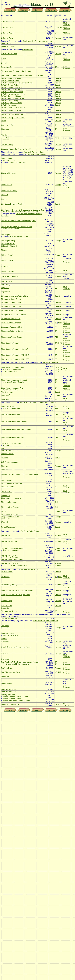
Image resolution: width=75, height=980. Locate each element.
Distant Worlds (7, 480)
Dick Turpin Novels (8, 244)
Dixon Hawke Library (9, 502)
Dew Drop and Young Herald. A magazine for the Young (22, 75)
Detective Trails (7, 28)
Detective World (7, 38)
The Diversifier (7, 492)
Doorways (5, 676)
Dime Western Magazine (10, 415)
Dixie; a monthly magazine (11, 498)
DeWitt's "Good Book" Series (12, 92)
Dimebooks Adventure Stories (12, 327)
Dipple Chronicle (7, 454)
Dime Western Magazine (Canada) (14, 421)
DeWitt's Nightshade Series (11, 103)
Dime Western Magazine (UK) (12, 437)
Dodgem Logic (7, 601)
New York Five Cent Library (34, 152)
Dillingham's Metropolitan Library (13, 315)
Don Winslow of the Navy (11, 672)
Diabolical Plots (7, 125)
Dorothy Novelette (8, 695)
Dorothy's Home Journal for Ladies (16, 697)
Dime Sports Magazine (11, 409)
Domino (4, 639)
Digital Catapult (7, 281)
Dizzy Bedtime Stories (9, 514)
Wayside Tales (28, 50)
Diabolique (5, 129)
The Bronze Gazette (10, 557)
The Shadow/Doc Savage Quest (15, 565)
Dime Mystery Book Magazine (12, 367)
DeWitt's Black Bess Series (11, 78)
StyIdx (57, 502)
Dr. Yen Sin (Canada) (9, 585)
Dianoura (5, 195)
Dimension (6, 395)
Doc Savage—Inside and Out (12, 559)
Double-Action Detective (10, 704)
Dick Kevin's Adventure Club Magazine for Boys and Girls (23, 210)
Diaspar (4, 199)
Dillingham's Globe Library (11, 302)
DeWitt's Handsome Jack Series (13, 94)
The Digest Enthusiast (9, 276)
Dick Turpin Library (8, 241)
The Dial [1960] (7, 145)
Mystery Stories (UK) (10, 390)
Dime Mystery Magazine (12, 369)
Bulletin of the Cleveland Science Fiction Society (38, 403)
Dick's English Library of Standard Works (16, 227)
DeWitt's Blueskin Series (10, 81)
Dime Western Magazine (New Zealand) (16, 429)
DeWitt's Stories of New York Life (13, 107)
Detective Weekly (8, 33)
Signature (6, 445)
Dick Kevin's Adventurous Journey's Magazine (18, 221)
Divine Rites (6, 496)
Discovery (5, 469)
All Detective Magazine (29, 569)
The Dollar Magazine (9, 618)
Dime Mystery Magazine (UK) (12, 388)
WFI (56, 337)
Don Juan (5, 654)
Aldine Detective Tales (18, 162)
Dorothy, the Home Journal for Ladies (17, 700)
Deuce (4, 59)
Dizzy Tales (5, 519)
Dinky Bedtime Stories (9, 451)
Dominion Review (8, 634)
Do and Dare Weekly (9, 527)
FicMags (58, 38)
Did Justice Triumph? (9, 246)
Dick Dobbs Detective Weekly (12, 204)
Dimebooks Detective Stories (12, 331)
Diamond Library (7, 158)
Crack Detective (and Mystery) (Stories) (37, 41)
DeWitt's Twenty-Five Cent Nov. (13, 118)
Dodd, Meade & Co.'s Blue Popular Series (17, 591)
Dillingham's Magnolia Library (12, 311)
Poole (57, 138)
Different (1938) (7, 255)
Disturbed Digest (7, 487)
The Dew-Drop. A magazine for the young (17, 71)
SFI (56, 67)
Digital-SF (5, 288)
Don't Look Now (7, 668)
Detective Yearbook (8, 43)
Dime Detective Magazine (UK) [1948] (15, 355)
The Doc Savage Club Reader (12, 548)
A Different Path (7, 266)
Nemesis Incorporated (11, 550)
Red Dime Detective (50, 362)
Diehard (4, 250)
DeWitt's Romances (9, 105)
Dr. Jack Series (7, 572)
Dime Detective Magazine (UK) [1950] (15, 359)
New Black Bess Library (19, 237)
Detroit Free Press (8, 47)
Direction (4, 458)
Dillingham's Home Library (11, 306)
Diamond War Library (9, 191)
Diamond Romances (9, 173)
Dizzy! (3, 511)
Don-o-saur (5, 659)
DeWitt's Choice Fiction (10, 85)
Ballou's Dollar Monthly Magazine (45, 621)
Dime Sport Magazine (9, 407)
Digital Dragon (6, 285)
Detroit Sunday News (9, 54)
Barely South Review (10, 636)
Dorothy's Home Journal (12, 698)
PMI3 (60, 28)
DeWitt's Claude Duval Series (12, 87)
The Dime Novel (7, 392)
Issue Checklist (66, 24)
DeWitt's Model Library (10, 101)
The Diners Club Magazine (11, 443)
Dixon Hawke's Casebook (11, 507)
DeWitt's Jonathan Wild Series (12, 98)
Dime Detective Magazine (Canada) (15, 349)
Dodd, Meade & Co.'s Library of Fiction (16, 595)
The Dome (5, 626)
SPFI (57, 407)
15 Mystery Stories (9, 371)
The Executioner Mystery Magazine (16, 664)
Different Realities (8, 271)
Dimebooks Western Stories (12, 337)
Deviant (4, 63)
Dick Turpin (5, 235)
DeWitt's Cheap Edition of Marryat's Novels (17, 83)
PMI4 (60, 367)
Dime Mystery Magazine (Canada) (14, 380)
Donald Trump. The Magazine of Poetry (16, 647)
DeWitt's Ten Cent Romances (12, 115)
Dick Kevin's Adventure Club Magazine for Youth (21, 212)
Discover (4, 466)
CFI (56, 22)
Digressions (6, 292)
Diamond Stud (6, 185)
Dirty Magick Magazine (10, 462)
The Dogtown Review (9, 611)
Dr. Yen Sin (5, 577)
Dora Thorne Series (8, 689)
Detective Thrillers (8, 22)
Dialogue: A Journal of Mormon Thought (16, 149)
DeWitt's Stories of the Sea (11, 110)
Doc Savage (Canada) (9, 541)
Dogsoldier (5, 608)
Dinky (3, 448)
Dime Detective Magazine (11, 343)
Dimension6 (6, 399)
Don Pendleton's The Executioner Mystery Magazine (21, 662)
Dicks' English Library (11, 229)
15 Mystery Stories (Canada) (13, 382)
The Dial (4, 135)
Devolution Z (6, 67)
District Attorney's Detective (11, 483)
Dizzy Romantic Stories (10, 517)
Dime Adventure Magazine (11, 323)
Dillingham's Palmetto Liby (11, 319)
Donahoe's (5, 642)
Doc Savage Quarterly (9, 563)
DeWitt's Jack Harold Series (12, 96)
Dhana (4, 121)
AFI (56, 323)
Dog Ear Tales (6, 606)
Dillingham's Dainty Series (11, 299)
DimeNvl (58, 78)
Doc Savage (6, 535)
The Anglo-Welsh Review (30, 531)
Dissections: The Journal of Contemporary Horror (20, 474)
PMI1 (60, 323)
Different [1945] (7, 260)
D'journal (4, 522)
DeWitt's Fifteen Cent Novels (12, 90)
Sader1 (57, 458)
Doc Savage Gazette (9, 555)
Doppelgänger (6, 683)
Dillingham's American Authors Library (15, 296)
